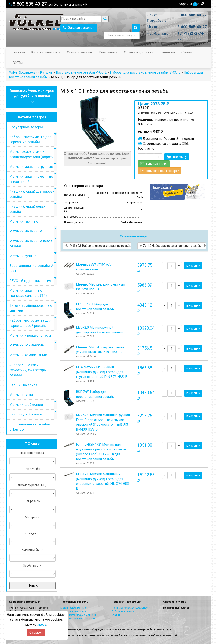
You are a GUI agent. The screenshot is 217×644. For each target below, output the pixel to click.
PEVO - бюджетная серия (30, 281)
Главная (19, 52)
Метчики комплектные (28, 355)
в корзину (177, 157)
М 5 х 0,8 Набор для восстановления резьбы (98, 245)
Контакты (167, 52)
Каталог (46, 72)
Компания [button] (108, 52)
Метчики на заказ (24, 395)
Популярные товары (26, 127)
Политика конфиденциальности (131, 608)
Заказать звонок (79, 28)
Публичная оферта (123, 611)
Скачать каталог (80, 52)
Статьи (187, 52)
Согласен (36, 633)
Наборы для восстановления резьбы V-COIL (145, 72)
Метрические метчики (74, 608)
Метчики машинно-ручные (31, 167)
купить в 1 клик (154, 164)
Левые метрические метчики (78, 615)
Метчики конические (26, 345)
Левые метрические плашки (78, 619)
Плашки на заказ (23, 385)
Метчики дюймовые (26, 404)
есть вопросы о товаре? (160, 171)
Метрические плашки (73, 611)
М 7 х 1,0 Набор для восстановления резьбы (173, 245)
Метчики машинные (26, 231)
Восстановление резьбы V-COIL (81, 72)
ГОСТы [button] (19, 63)
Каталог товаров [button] (46, 52)
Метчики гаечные (24, 221)
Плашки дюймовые (25, 414)
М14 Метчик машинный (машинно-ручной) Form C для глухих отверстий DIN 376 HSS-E (102, 372)
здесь (42, 624)
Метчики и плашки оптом (30, 335)
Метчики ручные (23, 256)
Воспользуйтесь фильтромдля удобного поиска (32, 97)
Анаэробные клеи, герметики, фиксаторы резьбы (28, 370)
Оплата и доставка (139, 52)
